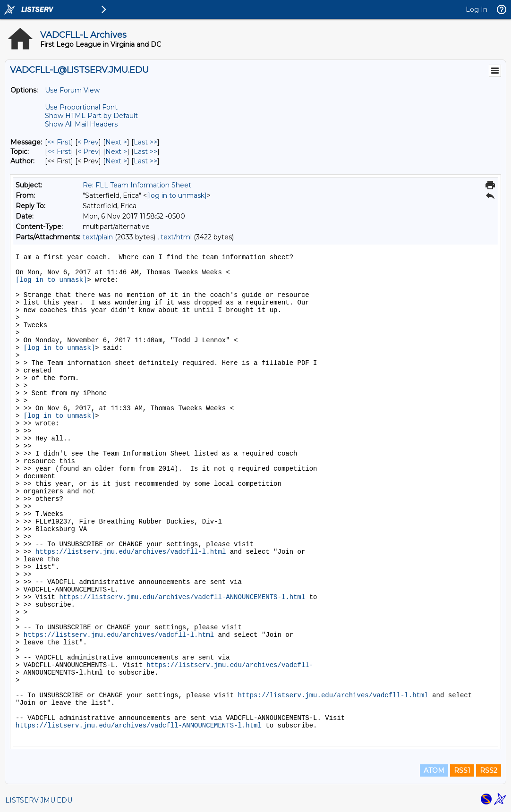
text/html (176, 237)
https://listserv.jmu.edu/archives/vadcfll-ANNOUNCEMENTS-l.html (182, 597)
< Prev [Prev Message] (88, 142)
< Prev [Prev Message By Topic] (88, 152)
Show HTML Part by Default (91, 116)
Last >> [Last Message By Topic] (145, 152)
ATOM (434, 770)
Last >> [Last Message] (145, 142)
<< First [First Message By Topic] (59, 152)
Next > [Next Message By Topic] (116, 152)
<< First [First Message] (59, 142)
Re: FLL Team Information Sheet (137, 185)
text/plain (98, 237)
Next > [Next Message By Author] (116, 161)
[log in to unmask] (177, 195)
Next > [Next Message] (116, 142)
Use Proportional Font (81, 107)
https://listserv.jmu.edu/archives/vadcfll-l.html (131, 552)
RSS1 (462, 770)
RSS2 (489, 770)
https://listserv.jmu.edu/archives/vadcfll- (230, 665)
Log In (477, 9)
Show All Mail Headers (81, 124)
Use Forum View (72, 90)
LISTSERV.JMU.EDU (39, 800)
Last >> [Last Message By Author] (145, 161)
